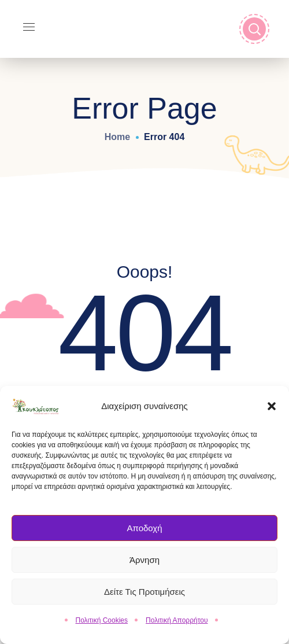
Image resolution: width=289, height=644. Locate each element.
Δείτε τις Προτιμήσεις (144, 596)
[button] (272, 410)
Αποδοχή (145, 532)
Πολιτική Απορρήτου (177, 624)
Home (117, 137)
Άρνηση (144, 564)
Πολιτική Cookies (102, 624)
